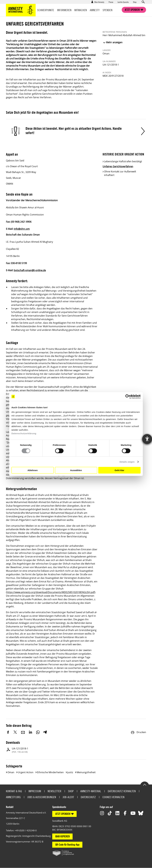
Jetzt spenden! (132, 10)
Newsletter (54, 791)
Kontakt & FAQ (14, 791)
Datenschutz (88, 797)
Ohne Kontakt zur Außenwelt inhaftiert (120, 173)
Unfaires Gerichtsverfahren (118, 166)
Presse (111, 2)
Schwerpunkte (46, 10)
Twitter (16, 732)
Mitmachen (81, 10)
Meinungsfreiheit (86, 772)
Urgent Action (26, 772)
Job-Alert (68, 797)
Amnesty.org (13, 797)
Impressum (35, 791)
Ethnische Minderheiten (50, 772)
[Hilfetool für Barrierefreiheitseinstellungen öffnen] (147, 439)
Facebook (8, 732)
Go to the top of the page (145, 784)
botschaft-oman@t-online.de (30, 270)
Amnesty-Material (91, 791)
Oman (11, 772)
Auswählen (76, 470)
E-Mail (23, 732)
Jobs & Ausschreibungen (42, 797)
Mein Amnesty (99, 2)
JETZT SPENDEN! (63, 814)
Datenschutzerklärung (24, 433)
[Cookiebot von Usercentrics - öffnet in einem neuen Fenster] (128, 396)
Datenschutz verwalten (122, 791)
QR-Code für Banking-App (67, 845)
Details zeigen (127, 462)
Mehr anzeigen (114, 42)
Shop (135, 2)
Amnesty (95, 10)
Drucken (138, 732)
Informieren (64, 10)
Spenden (107, 10)
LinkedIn (30, 732)
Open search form (143, 2)
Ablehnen (33, 470)
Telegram (45, 732)
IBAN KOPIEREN (62, 836)
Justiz (70, 772)
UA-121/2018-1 (20, 750)
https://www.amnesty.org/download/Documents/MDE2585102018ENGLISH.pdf (51, 592)
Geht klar (119, 470)
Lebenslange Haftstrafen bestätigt (123, 161)
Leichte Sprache (123, 2)
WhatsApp (38, 732)
